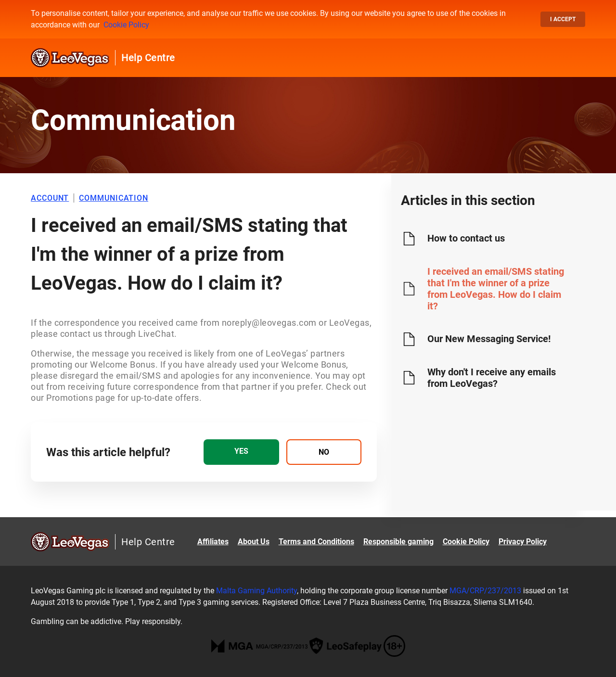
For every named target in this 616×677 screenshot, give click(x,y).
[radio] (241, 452)
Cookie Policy (126, 25)
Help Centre (148, 58)
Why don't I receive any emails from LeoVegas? (492, 378)
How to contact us (466, 238)
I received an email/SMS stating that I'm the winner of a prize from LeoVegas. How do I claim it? (496, 289)
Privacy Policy (523, 542)
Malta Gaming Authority (257, 591)
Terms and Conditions (316, 542)
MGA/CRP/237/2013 (485, 591)
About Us (254, 542)
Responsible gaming (398, 542)
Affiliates (213, 542)
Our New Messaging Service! (489, 339)
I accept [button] (563, 19)
